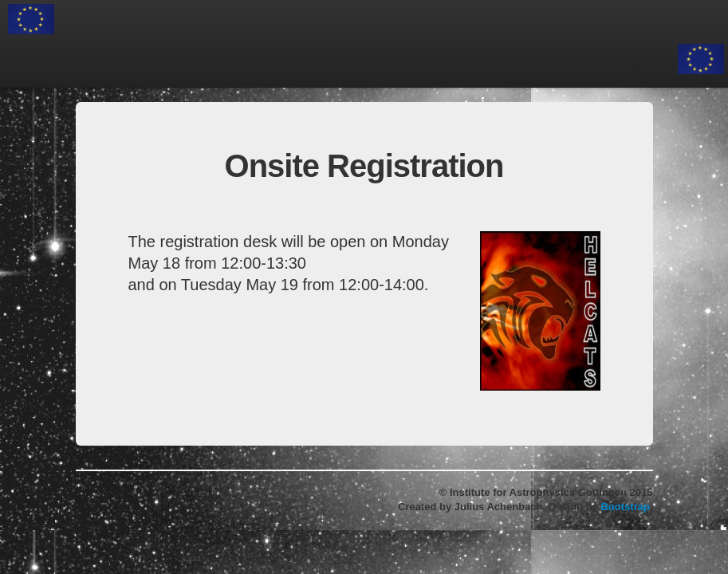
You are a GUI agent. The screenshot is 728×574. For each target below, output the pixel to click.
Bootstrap (625, 507)
